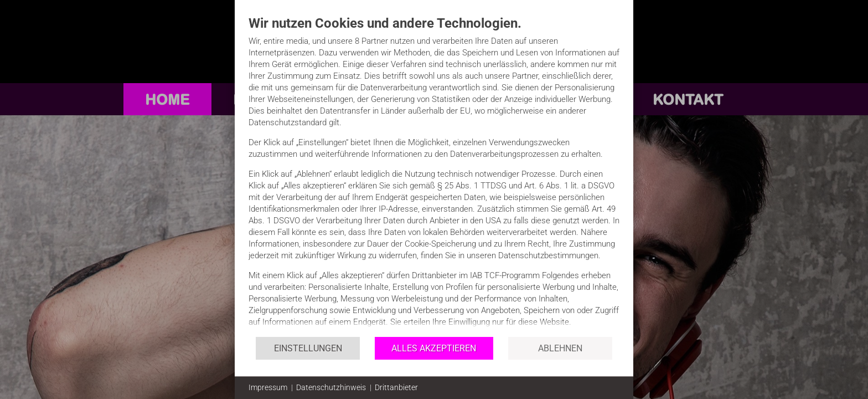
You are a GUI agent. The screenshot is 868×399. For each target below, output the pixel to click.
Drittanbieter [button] (396, 387)
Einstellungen (308, 348)
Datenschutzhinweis (331, 387)
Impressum (268, 387)
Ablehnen (560, 348)
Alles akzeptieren (434, 348)
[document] (434, 175)
